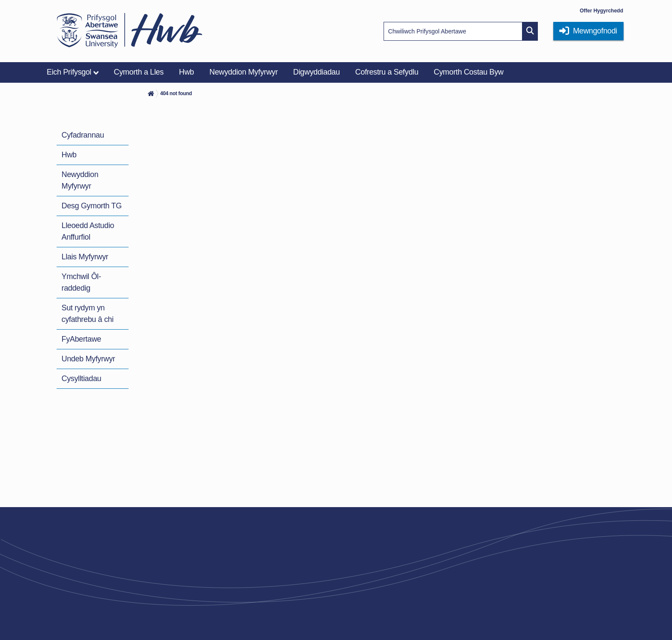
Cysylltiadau (82, 379)
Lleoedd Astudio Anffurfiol (88, 231)
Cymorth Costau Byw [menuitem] (469, 72)
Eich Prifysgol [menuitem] (69, 72)
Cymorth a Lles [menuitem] (139, 72)
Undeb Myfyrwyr (88, 359)
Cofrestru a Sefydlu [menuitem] (387, 72)
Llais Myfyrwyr (85, 257)
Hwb (69, 155)
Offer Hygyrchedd (601, 11)
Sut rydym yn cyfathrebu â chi (88, 314)
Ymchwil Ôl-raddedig (81, 282)
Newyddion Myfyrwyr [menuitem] (244, 72)
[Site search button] (530, 31)
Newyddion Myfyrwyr (80, 180)
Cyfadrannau (83, 135)
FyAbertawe (81, 339)
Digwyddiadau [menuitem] (316, 72)
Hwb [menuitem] (187, 72)
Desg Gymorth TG (92, 206)
